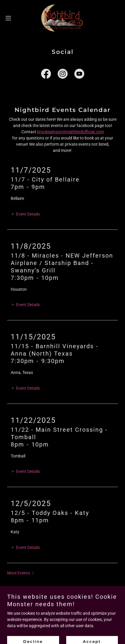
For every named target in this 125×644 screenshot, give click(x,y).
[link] (62, 18)
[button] (11, 18)
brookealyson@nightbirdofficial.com (71, 132)
